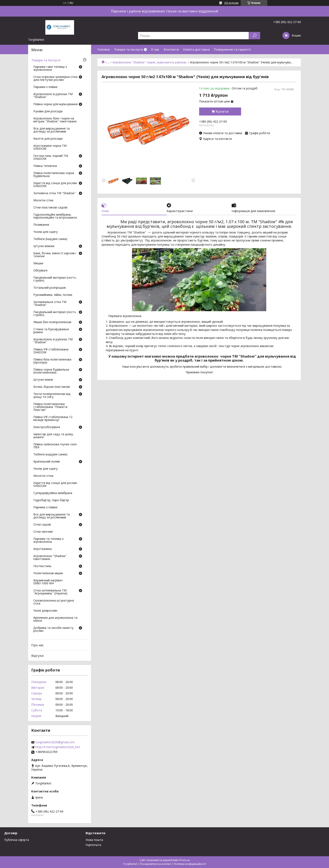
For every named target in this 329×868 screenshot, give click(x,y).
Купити (222, 111)
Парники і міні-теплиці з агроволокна (50, 68)
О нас (155, 49)
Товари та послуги (128, 49)
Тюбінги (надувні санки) (50, 239)
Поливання (41, 225)
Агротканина (42, 549)
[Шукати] (254, 36)
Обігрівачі (40, 271)
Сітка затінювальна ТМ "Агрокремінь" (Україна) (50, 592)
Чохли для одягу (46, 232)
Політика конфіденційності (190, 864)
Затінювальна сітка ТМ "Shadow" (50, 304)
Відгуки (37, 656)
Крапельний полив (47, 462)
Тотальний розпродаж (50, 288)
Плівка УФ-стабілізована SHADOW (51, 351)
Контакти (171, 49)
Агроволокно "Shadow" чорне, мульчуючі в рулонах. (150, 62)
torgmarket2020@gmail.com (55, 742)
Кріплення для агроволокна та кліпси (55, 619)
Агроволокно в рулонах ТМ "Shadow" (53, 96)
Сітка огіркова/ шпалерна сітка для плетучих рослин (55, 79)
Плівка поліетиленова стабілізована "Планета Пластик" (50, 407)
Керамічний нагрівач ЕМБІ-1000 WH (48, 582)
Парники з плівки (45, 87)
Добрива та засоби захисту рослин (53, 629)
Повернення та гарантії (232, 49)
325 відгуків (231, 3)
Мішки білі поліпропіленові (52, 322)
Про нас (38, 645)
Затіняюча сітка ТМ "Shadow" (55, 193)
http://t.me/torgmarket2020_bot (58, 747)
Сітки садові (42, 525)
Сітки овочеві (43, 532)
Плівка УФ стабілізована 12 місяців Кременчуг (53, 419)
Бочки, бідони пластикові (52, 387)
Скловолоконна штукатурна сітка (54, 602)
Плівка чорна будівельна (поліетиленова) (51, 371)
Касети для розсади (48, 139)
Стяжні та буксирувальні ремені (51, 331)
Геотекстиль (42, 566)
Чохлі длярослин (45, 611)
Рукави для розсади (48, 111)
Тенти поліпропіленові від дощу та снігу (52, 396)
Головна (104, 49)
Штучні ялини (43, 380)
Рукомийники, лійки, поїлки (53, 295)
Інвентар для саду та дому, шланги (54, 436)
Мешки (38, 264)
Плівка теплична (45, 166)
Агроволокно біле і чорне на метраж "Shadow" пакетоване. (55, 120)
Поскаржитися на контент (155, 864)
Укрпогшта (93, 845)
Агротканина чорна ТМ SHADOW (50, 147)
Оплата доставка (196, 49)
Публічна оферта (17, 840)
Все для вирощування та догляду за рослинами (52, 130)
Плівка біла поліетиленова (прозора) (52, 361)
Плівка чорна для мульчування (55, 104)
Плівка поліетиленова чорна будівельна (54, 175)
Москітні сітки (43, 201)
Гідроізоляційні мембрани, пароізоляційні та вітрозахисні (55, 216)
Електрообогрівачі (47, 427)
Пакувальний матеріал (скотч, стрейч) (55, 279)
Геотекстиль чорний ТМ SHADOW (51, 157)
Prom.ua (185, 860)
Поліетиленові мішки (48, 573)
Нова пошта (94, 840)
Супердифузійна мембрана (53, 493)
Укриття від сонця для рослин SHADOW (55, 185)
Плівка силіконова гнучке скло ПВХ (55, 446)
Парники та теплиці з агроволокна (48, 540)
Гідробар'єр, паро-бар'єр (51, 500)
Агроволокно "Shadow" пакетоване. (50, 558)
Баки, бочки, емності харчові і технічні (55, 255)
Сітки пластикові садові (50, 208)
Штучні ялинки (44, 246)
